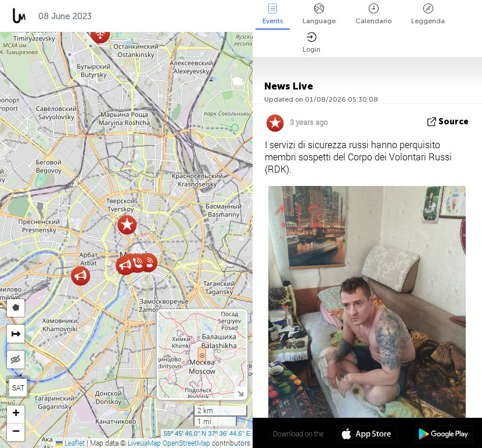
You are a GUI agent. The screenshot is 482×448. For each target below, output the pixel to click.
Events (273, 14)
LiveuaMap (144, 443)
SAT (18, 388)
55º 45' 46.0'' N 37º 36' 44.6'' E (207, 433)
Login (312, 43)
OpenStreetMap (186, 443)
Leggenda (428, 14)
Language (319, 14)
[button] (137, 263)
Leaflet (70, 443)
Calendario (373, 14)
